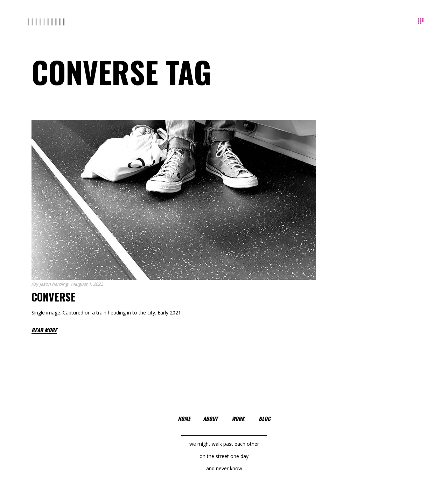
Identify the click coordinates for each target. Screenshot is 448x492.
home (184, 418)
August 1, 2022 (88, 284)
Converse (54, 297)
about (210, 418)
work (238, 418)
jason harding (54, 284)
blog (265, 418)
